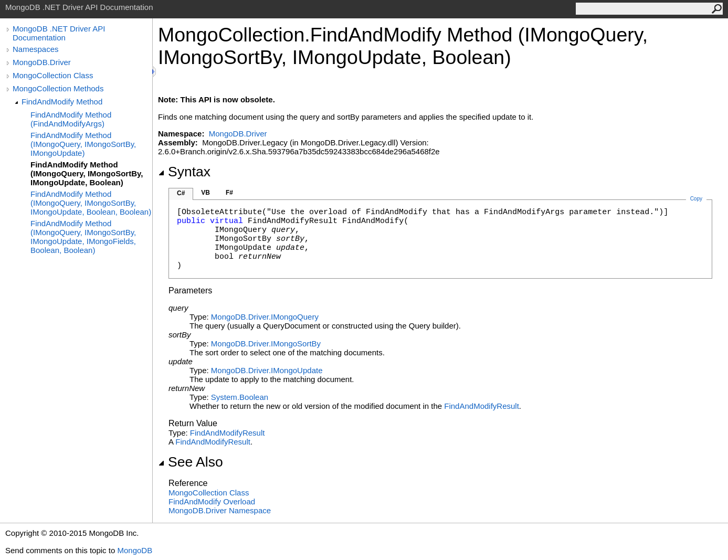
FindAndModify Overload (212, 501)
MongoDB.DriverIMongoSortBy (266, 344)
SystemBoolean (240, 397)
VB (205, 193)
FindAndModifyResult (482, 406)
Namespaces (36, 49)
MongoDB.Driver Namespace (220, 510)
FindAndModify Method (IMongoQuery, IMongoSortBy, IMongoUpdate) (83, 144)
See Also (191, 462)
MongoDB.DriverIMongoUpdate (267, 370)
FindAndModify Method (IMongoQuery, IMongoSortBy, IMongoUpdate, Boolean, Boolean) (91, 203)
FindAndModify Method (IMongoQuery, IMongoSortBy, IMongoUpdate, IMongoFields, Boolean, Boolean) (83, 237)
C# (181, 193)
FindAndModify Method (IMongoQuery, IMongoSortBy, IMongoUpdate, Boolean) (87, 173)
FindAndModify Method (62, 102)
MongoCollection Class (53, 75)
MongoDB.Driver (42, 62)
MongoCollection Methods (58, 88)
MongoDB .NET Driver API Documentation (59, 33)
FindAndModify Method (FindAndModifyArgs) (71, 119)
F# (229, 193)
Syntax (184, 172)
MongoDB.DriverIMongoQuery (265, 317)
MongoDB (135, 550)
